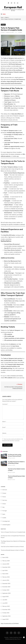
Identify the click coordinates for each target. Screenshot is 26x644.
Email (4, 427)
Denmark (5, 490)
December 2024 (6, 567)
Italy (3, 507)
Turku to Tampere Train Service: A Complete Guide (13, 532)
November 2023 (6, 587)
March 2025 (5, 557)
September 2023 (6, 593)
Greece (4, 504)
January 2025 (6, 564)
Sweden (4, 518)
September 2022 (6, 616)
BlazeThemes (18, 639)
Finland (3, 25)
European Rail (13, 7)
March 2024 (5, 574)
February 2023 (6, 606)
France (4, 497)
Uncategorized (6, 521)
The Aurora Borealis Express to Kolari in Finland (12, 550)
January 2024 (6, 580)
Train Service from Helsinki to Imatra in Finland (12, 547)
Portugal (5, 511)
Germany (5, 500)
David (3, 32)
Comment (5, 404)
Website (4, 433)
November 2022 (6, 610)
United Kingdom (6, 525)
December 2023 (6, 583)
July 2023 (5, 600)
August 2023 (5, 596)
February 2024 (6, 577)
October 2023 (6, 590)
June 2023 (5, 603)
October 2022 (6, 613)
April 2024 (5, 570)
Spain (4, 514)
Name (4, 422)
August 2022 (5, 619)
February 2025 (6, 561)
